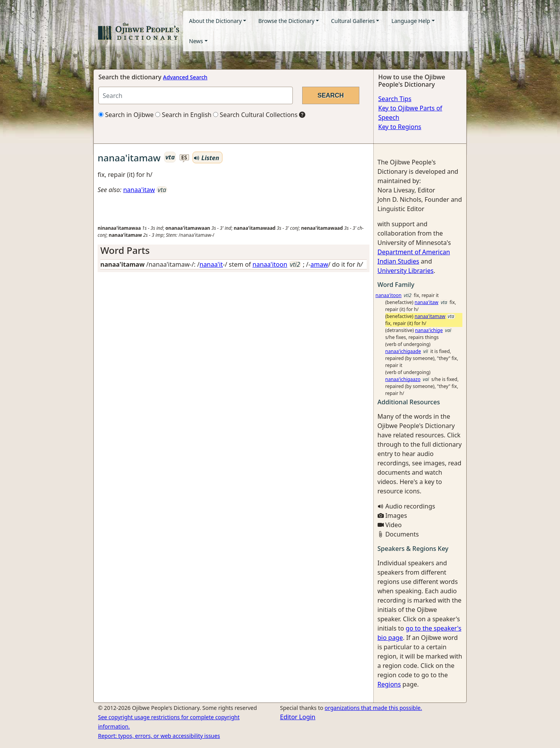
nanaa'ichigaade (403, 351)
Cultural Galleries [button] (353, 21)
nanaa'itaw (139, 190)
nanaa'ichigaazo (403, 379)
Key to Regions (400, 127)
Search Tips (395, 99)
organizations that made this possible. (373, 708)
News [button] (196, 41)
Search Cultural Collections (255, 115)
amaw (319, 264)
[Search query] (196, 95)
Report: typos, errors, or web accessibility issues (159, 736)
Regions (389, 684)
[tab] (234, 251)
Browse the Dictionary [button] (286, 21)
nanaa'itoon (270, 264)
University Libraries (406, 271)
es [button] (184, 158)
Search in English (183, 115)
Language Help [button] (411, 21)
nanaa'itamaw (430, 316)
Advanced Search (185, 77)
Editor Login (298, 717)
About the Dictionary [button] (215, 21)
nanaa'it (211, 264)
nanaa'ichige (429, 330)
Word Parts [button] (125, 250)
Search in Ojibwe (126, 115)
